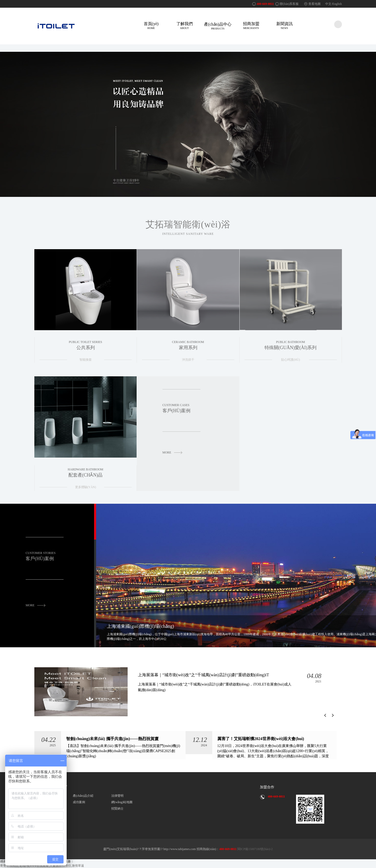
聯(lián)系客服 (289, 4)
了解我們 (185, 26)
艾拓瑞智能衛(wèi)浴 (188, 228)
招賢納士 (117, 809)
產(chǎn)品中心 (218, 26)
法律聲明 (117, 796)
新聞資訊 (284, 26)
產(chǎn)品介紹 (83, 796)
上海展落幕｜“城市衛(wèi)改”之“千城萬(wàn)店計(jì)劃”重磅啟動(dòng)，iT (216, 683)
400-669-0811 (265, 4)
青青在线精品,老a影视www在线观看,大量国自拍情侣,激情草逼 (42, 866)
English (337, 4)
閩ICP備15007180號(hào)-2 (255, 849)
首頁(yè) (151, 26)
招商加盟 (251, 26)
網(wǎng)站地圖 (122, 802)
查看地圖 (314, 4)
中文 (328, 4)
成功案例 (79, 802)
